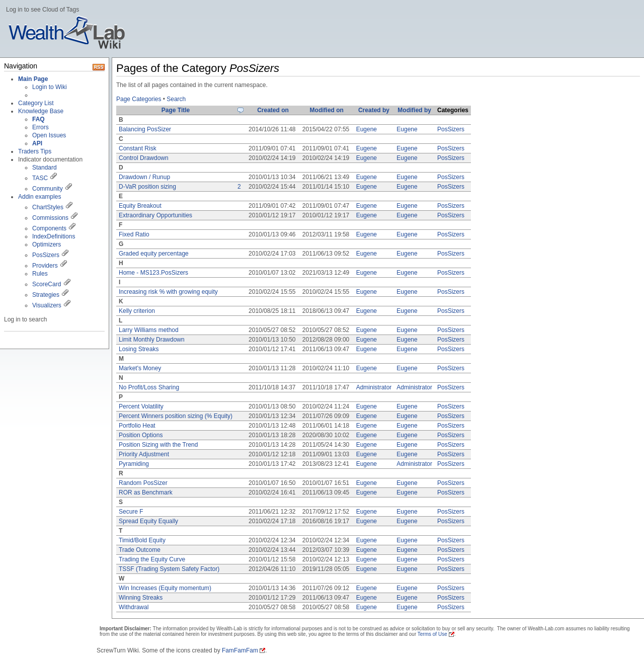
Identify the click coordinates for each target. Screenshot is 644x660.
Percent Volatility (141, 406)
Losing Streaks (139, 349)
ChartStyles (48, 207)
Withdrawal (134, 607)
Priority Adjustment (144, 454)
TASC (40, 178)
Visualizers (47, 305)
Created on (273, 110)
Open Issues (49, 135)
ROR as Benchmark (146, 492)
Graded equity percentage (154, 254)
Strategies (46, 295)
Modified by (414, 110)
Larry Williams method (149, 330)
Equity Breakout (140, 206)
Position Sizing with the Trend (158, 445)
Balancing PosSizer (145, 129)
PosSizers (46, 255)
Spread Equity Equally (148, 521)
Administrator (374, 387)
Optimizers (47, 244)
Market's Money (140, 368)
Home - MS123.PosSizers (153, 273)
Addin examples (39, 197)
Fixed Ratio (134, 234)
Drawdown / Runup (144, 177)
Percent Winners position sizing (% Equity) (176, 416)
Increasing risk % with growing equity (168, 292)
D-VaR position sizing (147, 187)
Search (176, 99)
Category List (36, 103)
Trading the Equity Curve (152, 559)
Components (49, 228)
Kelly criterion (137, 311)
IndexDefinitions (54, 236)
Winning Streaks (141, 598)
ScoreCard (47, 284)
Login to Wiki (50, 87)
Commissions (50, 218)
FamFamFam (240, 650)
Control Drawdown (144, 158)
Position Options (141, 435)
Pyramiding (134, 464)
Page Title (176, 110)
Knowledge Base (41, 111)
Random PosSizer (143, 483)
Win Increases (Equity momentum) (165, 588)
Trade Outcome (140, 550)
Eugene (367, 129)
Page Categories (139, 99)
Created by (374, 110)
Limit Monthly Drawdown (152, 340)
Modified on (327, 110)
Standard (45, 168)
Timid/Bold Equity (142, 540)
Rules (40, 274)
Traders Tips (35, 151)
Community (48, 189)
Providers (45, 266)
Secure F (131, 512)
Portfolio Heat (137, 426)
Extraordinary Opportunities (155, 215)
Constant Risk (138, 148)
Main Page (33, 79)
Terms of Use (432, 634)
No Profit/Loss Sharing (149, 387)
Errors (41, 127)
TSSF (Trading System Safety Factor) (169, 569)
